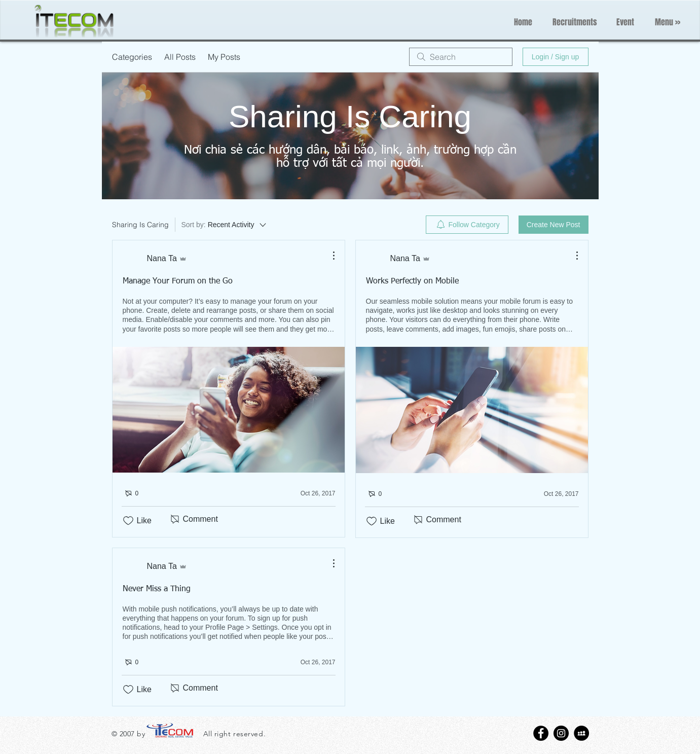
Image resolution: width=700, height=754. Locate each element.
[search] (461, 57)
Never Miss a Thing (157, 589)
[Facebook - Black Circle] (541, 733)
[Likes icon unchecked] (128, 521)
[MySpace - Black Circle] (581, 733)
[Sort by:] (225, 225)
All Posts (180, 57)
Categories (132, 57)
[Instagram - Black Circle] (561, 733)
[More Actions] (328, 256)
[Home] (523, 22)
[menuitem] (467, 225)
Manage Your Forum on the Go (178, 281)
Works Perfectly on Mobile (412, 281)
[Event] (625, 22)
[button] (668, 22)
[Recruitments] (575, 22)
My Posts (224, 57)
